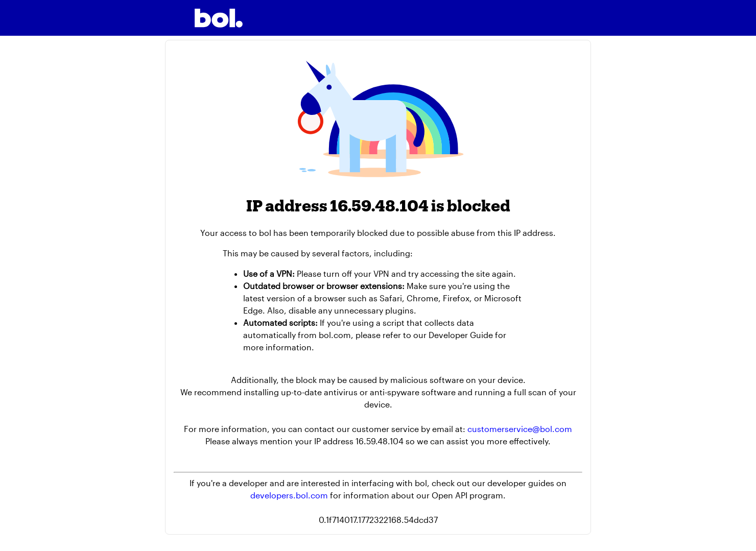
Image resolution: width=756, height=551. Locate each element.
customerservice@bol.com (520, 429)
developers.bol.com (289, 495)
